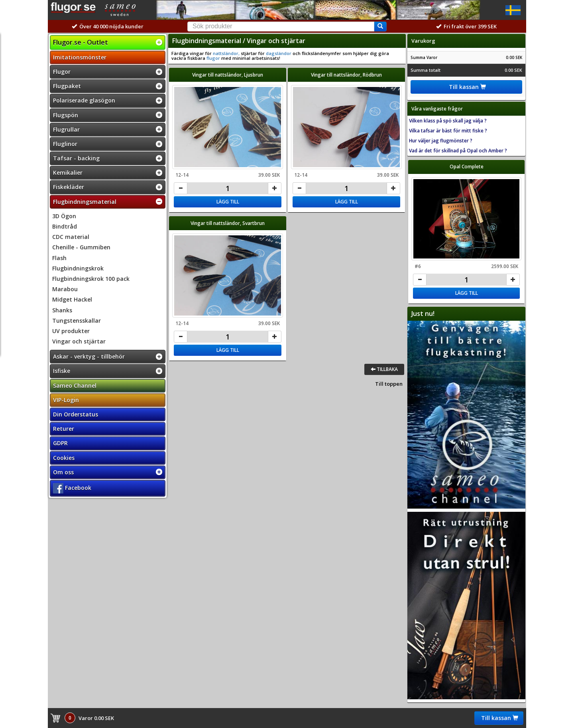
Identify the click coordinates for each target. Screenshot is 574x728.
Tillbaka (384, 369)
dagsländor (279, 53)
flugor (213, 58)
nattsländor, (226, 53)
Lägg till (228, 202)
